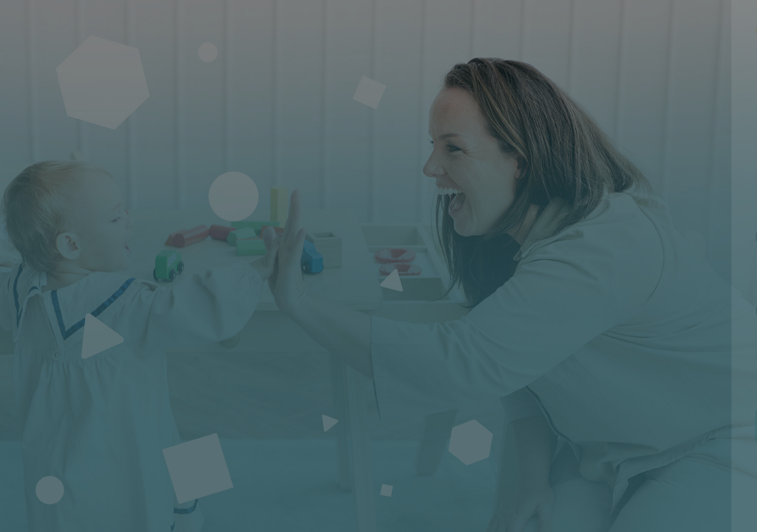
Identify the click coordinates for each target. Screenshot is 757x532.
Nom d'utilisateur (511, 237)
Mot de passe (502, 311)
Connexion (601, 425)
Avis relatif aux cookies (651, 518)
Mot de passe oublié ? (688, 383)
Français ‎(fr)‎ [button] (526, 518)
